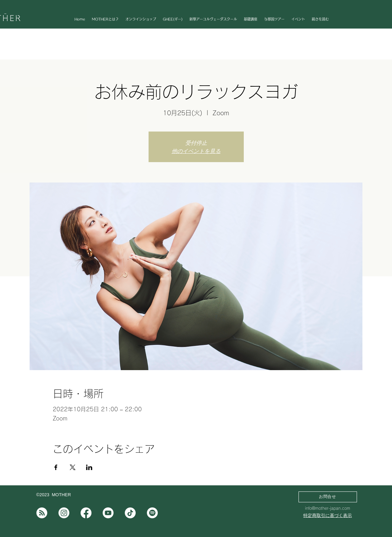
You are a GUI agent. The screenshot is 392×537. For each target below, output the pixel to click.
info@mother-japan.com (328, 508)
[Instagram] (64, 513)
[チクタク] (130, 513)
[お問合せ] (328, 497)
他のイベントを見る (196, 151)
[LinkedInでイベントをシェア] (89, 467)
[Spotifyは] (152, 513)
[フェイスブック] (86, 513)
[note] (42, 513)
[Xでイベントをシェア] (73, 467)
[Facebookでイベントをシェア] (56, 467)
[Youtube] (108, 513)
